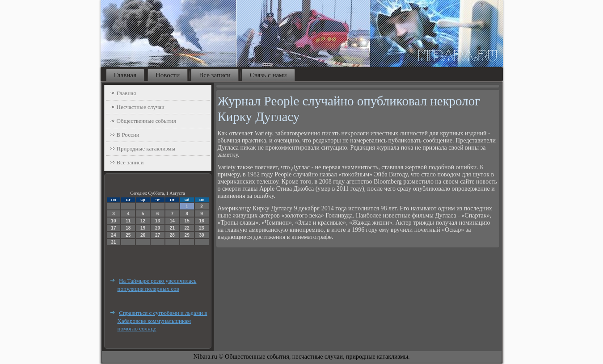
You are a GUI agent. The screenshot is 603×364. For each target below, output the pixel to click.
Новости (168, 75)
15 (187, 221)
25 (128, 235)
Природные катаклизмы (146, 149)
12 (143, 221)
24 (113, 235)
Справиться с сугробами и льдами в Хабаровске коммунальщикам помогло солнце (162, 321)
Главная (125, 75)
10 (113, 221)
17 (113, 228)
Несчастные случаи (141, 107)
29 (187, 235)
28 (172, 235)
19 (143, 228)
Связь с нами (268, 75)
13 (158, 221)
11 (128, 221)
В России (128, 135)
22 (187, 228)
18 (128, 228)
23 (201, 228)
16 (201, 221)
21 (172, 228)
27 (158, 235)
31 (113, 242)
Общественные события (146, 121)
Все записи (215, 75)
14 (172, 221)
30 (201, 235)
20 (158, 228)
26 (143, 235)
